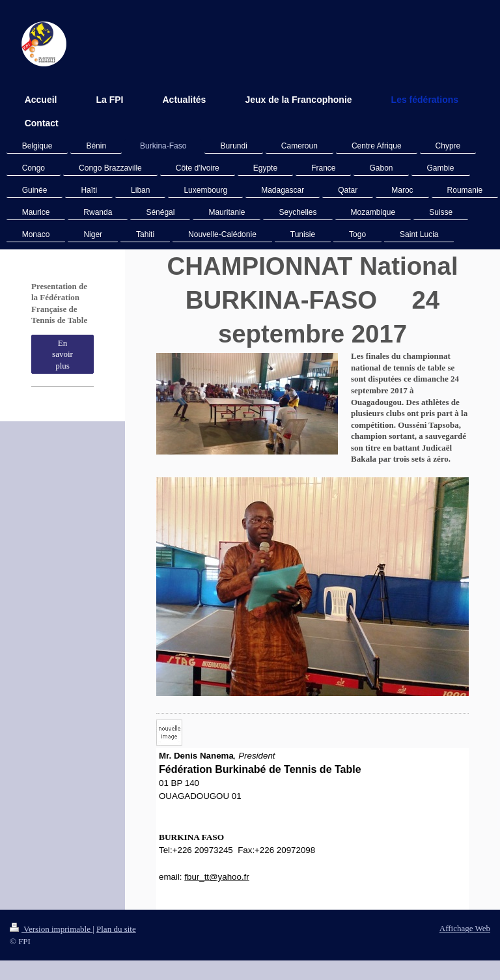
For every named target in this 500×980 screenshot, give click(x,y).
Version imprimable (51, 929)
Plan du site (116, 929)
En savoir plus (62, 354)
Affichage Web (465, 928)
